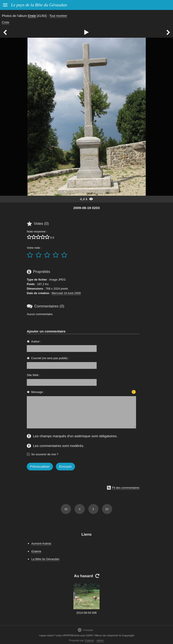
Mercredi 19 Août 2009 (66, 293)
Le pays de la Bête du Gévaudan (39, 5)
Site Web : (33, 375)
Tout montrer (58, 16)
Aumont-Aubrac (41, 543)
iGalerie (36, 551)
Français (85, 630)
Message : (38, 392)
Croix (32, 16)
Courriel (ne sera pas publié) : (50, 358)
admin (100, 640)
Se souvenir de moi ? (45, 454)
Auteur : (36, 341)
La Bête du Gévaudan (45, 559)
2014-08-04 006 (86, 613)
